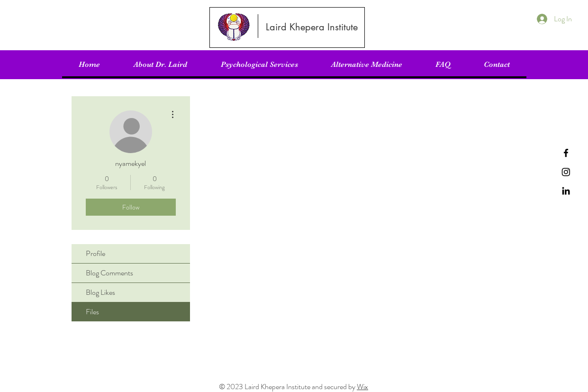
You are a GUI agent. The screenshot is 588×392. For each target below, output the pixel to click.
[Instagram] (566, 172)
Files (92, 312)
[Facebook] (566, 153)
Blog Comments (109, 273)
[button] (259, 64)
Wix (362, 387)
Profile (95, 253)
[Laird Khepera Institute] (312, 27)
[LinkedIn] (566, 191)
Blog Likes (100, 292)
